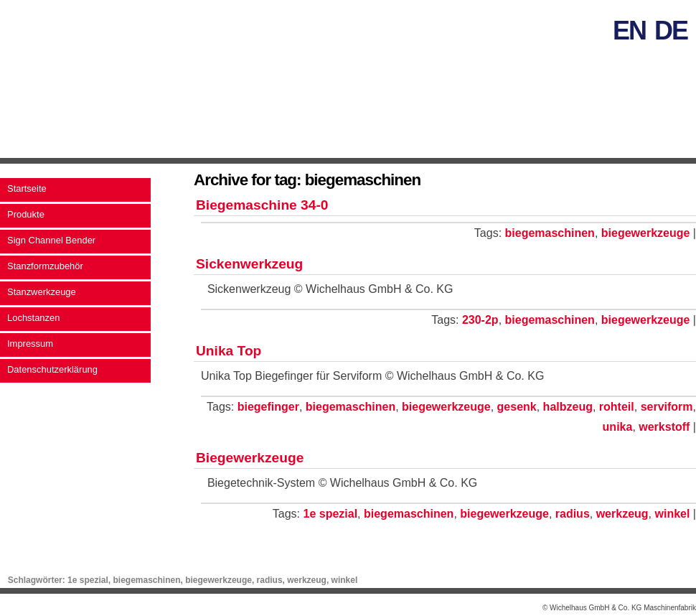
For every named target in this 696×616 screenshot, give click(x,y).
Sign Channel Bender (51, 240)
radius (573, 514)
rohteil (617, 407)
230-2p (480, 320)
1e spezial (331, 514)
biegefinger (268, 407)
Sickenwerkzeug (249, 264)
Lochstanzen (33, 318)
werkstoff (664, 427)
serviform (667, 407)
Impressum (30, 344)
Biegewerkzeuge (250, 458)
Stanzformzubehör (45, 266)
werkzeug (622, 514)
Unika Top (229, 351)
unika (618, 427)
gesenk (517, 407)
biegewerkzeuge (646, 233)
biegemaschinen (550, 233)
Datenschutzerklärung (52, 369)
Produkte (26, 214)
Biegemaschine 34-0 (262, 205)
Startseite (27, 188)
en (629, 31)
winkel (672, 514)
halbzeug (568, 407)
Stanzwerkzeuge (42, 292)
